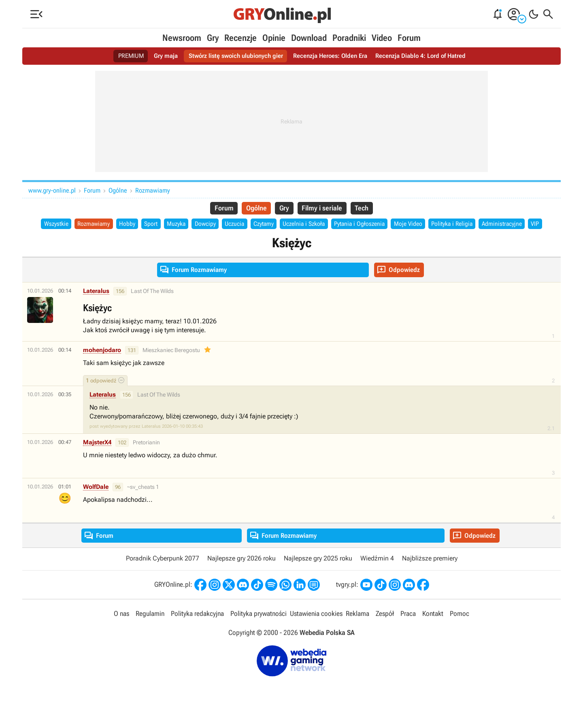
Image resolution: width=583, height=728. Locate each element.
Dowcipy (209, 225)
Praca (408, 628)
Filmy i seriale (324, 209)
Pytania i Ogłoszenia (374, 225)
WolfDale (96, 501)
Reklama (357, 628)
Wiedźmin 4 (377, 573)
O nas (121, 628)
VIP (291, 238)
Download (309, 38)
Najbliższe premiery (430, 573)
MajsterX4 (97, 457)
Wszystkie (50, 225)
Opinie (274, 38)
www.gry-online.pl (52, 190)
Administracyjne (525, 225)
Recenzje (240, 38)
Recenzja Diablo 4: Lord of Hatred (427, 56)
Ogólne (118, 190)
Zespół (385, 628)
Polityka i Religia (472, 225)
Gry (213, 38)
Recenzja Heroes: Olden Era (332, 56)
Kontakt (433, 628)
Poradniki (349, 38)
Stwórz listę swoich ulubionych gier (233, 56)
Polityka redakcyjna (197, 628)
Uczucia (240, 225)
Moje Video (426, 225)
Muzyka (178, 225)
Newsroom (182, 38)
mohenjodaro (102, 365)
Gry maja (160, 56)
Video (382, 38)
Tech (366, 209)
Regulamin (150, 628)
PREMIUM (123, 56)
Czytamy (271, 225)
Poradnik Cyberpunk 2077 (163, 573)
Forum (409, 38)
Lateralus (96, 306)
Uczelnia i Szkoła (315, 225)
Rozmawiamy (153, 190)
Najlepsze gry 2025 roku (318, 573)
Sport (151, 225)
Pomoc (460, 628)
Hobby (126, 225)
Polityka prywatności (259, 628)
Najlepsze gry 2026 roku (241, 573)
